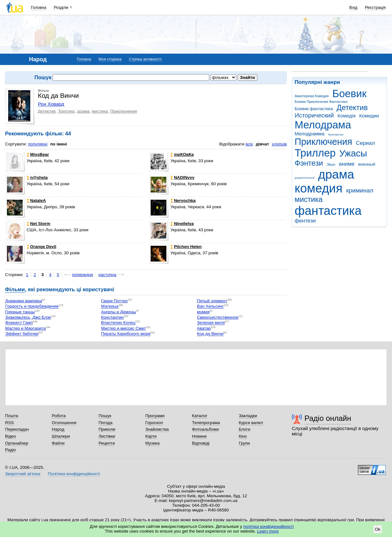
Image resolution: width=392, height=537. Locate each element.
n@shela (37, 177)
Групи (244, 443)
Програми (155, 416)
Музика (152, 443)
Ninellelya (182, 224)
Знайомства (157, 429)
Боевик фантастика (314, 109)
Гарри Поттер (114, 301)
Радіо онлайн (328, 418)
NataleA (36, 201)
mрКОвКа (182, 154)
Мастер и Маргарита (26, 328)
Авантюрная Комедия (312, 96)
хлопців (279, 144)
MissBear (38, 154)
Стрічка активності (145, 59)
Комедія (346, 116)
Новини (199, 436)
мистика (309, 199)
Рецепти (107, 443)
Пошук (105, 416)
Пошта (12, 416)
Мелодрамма (310, 134)
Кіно (243, 436)
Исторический (314, 115)
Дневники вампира (24, 301)
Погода (106, 423)
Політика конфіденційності (74, 474)
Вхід (354, 7)
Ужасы (353, 153)
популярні (38, 144)
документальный (305, 178)
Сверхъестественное (218, 317)
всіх (249, 144)
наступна (107, 275)
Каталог (200, 416)
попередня (83, 275)
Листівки (107, 436)
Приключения (323, 142)
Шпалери (61, 436)
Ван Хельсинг (210, 307)
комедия (319, 188)
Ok (378, 529)
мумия (203, 312)
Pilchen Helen (186, 247)
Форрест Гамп (19, 323)
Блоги (245, 429)
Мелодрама (323, 125)
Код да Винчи (210, 334)
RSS (9, 423)
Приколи (107, 429)
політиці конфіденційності (268, 526)
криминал (360, 190)
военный (367, 164)
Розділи (61, 7)
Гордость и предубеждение (32, 307)
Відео (11, 436)
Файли (58, 443)
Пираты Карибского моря (126, 334)
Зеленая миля (211, 323)
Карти (151, 436)
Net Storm (39, 224)
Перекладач (17, 429)
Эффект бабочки (22, 334)
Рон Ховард (51, 104)
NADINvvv (182, 177)
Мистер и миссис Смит (124, 328)
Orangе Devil (42, 247)
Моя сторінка (110, 59)
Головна (39, 7)
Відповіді (201, 443)
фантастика (328, 211)
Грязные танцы (20, 312)
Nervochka (183, 201)
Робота (59, 416)
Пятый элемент (212, 301)
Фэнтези (309, 163)
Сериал (365, 143)
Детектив (352, 108)
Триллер (315, 153)
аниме (347, 164)
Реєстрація (375, 7)
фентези (305, 221)
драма (336, 174)
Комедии (369, 116)
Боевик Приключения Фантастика (321, 102)
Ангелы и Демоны (119, 312)
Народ (58, 429)
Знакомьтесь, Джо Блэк (28, 317)
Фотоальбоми (205, 429)
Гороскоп (154, 423)
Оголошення (64, 423)
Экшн (331, 164)
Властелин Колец (118, 323)
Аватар (204, 328)
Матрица (110, 307)
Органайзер (17, 443)
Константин (112, 317)
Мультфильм (336, 135)
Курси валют (251, 423)
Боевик (350, 94)
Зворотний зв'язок (23, 474)
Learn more (268, 531)
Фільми (15, 289)
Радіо (10, 450)
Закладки (248, 416)
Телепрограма (206, 423)
